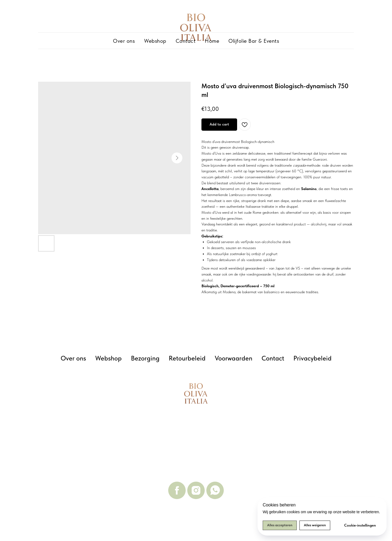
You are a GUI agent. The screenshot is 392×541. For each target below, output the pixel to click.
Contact (186, 41)
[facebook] (177, 490)
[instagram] (196, 490)
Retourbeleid (187, 358)
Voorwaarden (234, 358)
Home (212, 41)
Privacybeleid (313, 358)
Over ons (124, 41)
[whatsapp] (215, 490)
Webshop (155, 41)
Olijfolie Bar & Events (254, 41)
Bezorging (145, 358)
